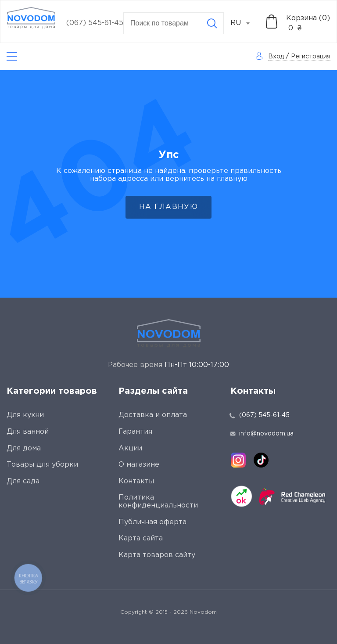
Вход (276, 57)
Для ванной (28, 432)
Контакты (136, 481)
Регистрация (311, 57)
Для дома (24, 448)
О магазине (139, 465)
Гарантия (135, 432)
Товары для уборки (42, 465)
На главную (168, 207)
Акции (130, 448)
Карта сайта (141, 538)
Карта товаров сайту (157, 555)
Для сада (23, 481)
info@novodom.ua (262, 434)
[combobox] (245, 23)
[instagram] (238, 460)
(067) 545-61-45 (95, 23)
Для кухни (25, 415)
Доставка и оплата (153, 415)
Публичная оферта (152, 522)
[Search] (212, 23)
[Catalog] (12, 56)
